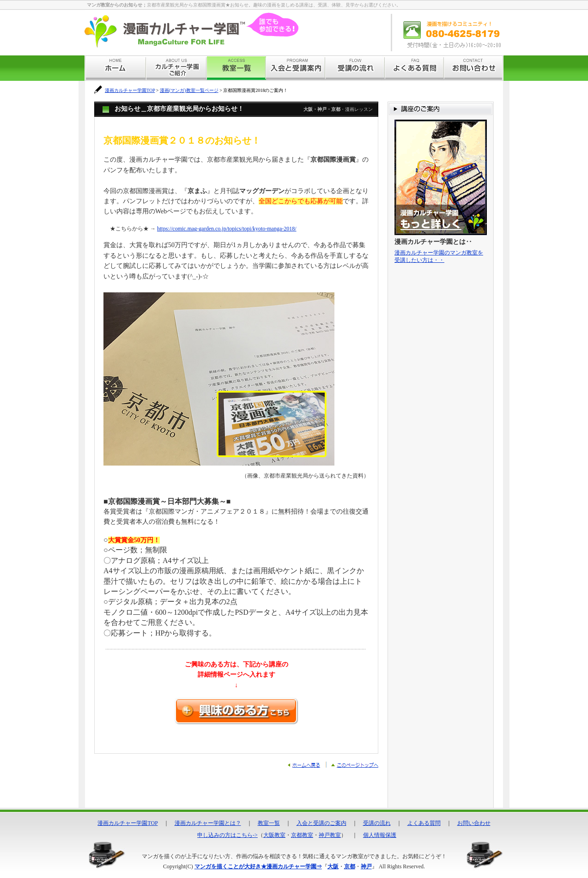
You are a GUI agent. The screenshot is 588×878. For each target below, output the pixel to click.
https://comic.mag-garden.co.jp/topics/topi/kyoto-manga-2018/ (227, 229)
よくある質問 (424, 823)
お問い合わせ (474, 823)
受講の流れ (377, 823)
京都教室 (302, 835)
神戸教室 (330, 835)
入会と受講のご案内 (321, 823)
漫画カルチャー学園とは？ (208, 823)
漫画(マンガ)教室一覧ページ (189, 90)
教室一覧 (269, 823)
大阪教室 (274, 835)
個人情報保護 (380, 835)
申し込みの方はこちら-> (227, 835)
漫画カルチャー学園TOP (130, 90)
